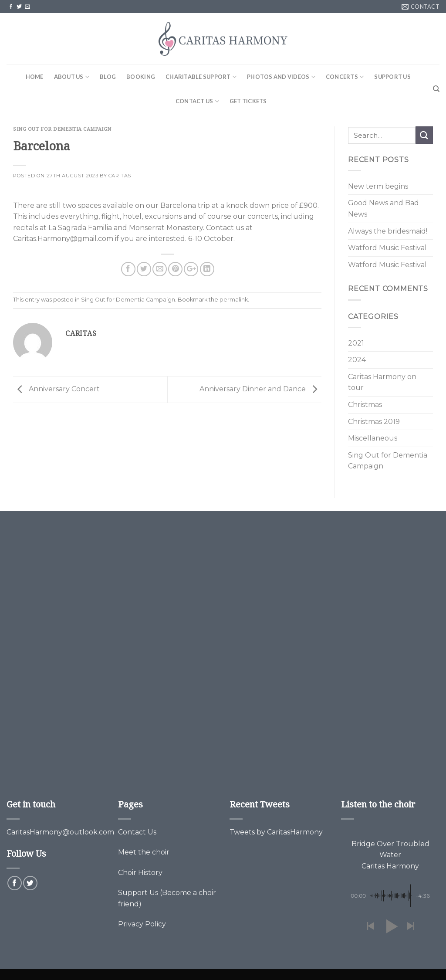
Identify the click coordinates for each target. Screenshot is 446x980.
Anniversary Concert (56, 389)
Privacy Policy (142, 924)
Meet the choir (144, 852)
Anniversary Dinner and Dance (260, 389)
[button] (370, 927)
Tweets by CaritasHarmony (276, 832)
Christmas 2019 (374, 422)
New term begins (378, 186)
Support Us (392, 77)
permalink (234, 300)
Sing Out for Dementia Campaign (62, 129)
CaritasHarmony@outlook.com (60, 832)
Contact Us (197, 101)
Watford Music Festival (387, 248)
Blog (108, 77)
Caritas (120, 176)
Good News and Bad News (383, 209)
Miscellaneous (373, 438)
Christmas (365, 405)
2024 (357, 360)
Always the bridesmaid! (388, 231)
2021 (356, 343)
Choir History (140, 873)
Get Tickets (248, 101)
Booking (141, 77)
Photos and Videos (281, 77)
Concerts (345, 77)
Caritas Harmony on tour (382, 382)
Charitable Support (201, 77)
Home (35, 77)
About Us (72, 77)
